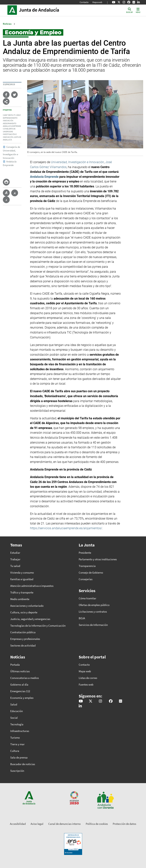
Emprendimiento (10, 118)
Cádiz (18, 115)
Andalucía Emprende (12, 126)
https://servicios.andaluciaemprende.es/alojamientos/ (66, 528)
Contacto (84, 2)
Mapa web (97, 2)
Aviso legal (37, 824)
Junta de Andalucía (13, 10)
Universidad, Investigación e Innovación (77, 162)
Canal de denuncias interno (64, 824)
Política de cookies (97, 824)
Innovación (8, 121)
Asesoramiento (10, 124)
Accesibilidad (18, 824)
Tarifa (10, 115)
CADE (5, 115)
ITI (14, 115)
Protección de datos (124, 824)
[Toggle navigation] (138, 10)
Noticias (7, 24)
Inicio (45, 10)
